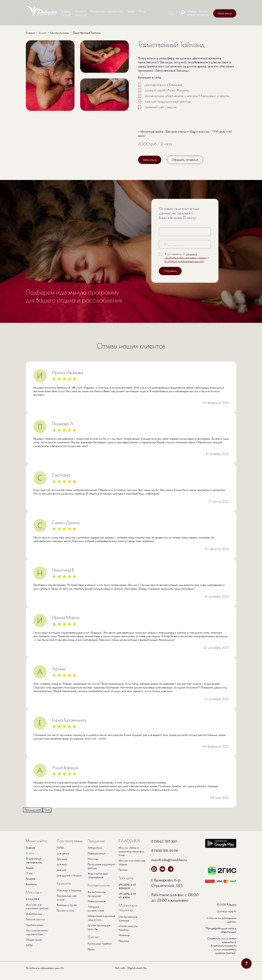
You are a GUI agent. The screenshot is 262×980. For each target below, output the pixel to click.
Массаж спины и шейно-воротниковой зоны (132, 858)
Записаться (225, 13)
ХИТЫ (29, 951)
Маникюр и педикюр (69, 896)
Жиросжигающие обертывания (98, 882)
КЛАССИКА (33, 905)
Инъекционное (97, 860)
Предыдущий (33, 816)
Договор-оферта (226, 917)
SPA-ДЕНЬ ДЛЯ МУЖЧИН (128, 902)
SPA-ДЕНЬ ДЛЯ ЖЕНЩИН (128, 892)
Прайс (91, 955)
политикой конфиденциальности (184, 268)
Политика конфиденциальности (45, 973)
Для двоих (63, 860)
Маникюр (124, 941)
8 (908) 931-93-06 (198, 15)
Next (47, 816)
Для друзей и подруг (70, 882)
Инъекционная (97, 907)
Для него (62, 871)
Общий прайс (34, 946)
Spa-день (62, 865)
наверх (246, 964)
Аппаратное (95, 854)
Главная (66, 11)
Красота (64, 889)
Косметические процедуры (97, 900)
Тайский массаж (35, 926)
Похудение (96, 847)
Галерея (66, 15)
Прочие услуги (66, 916)
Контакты (81, 15)
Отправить (170, 277)
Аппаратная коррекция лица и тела (101, 924)
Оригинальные (35, 931)
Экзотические (34, 920)
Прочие (123, 876)
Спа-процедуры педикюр (128, 934)
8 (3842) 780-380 (198, 11)
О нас (143, 11)
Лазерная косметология (96, 915)
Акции (131, 11)
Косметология (99, 891)
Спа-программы (61, 33)
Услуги (43, 33)
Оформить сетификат (185, 166)
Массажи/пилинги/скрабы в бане (37, 938)
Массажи (34, 898)
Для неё (62, 876)
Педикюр (124, 946)
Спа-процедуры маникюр (128, 924)
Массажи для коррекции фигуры (37, 913)
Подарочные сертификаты (106, 11)
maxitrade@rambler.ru (172, 866)
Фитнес (94, 942)
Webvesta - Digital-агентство (131, 973)
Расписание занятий (100, 949)
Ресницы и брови (67, 911)
